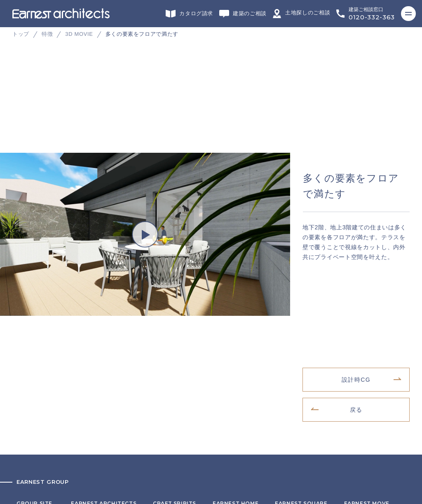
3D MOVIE (79, 34)
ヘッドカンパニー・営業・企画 (55, 342)
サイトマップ (33, 441)
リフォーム (175, 312)
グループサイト (35, 312)
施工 (236, 312)
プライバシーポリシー (44, 428)
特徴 (47, 34)
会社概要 (27, 403)
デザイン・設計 (104, 312)
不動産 (367, 312)
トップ (21, 34)
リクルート (30, 415)
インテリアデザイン (301, 312)
